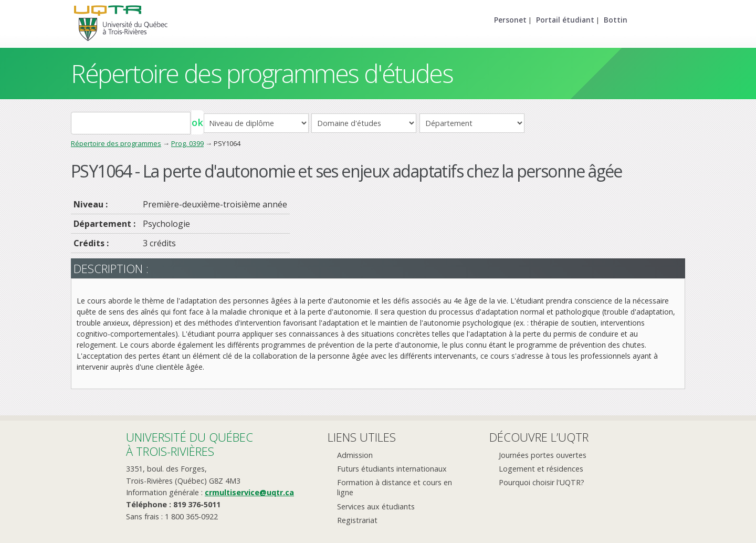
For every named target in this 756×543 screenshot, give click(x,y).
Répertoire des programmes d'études (262, 73)
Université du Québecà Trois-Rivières (190, 444)
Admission (355, 455)
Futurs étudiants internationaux (392, 469)
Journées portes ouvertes (543, 455)
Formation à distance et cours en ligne (395, 487)
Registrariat (357, 520)
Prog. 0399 (187, 143)
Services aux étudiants (376, 507)
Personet (510, 20)
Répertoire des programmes (116, 143)
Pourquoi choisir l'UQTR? (542, 482)
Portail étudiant (565, 20)
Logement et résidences (541, 469)
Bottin (616, 20)
